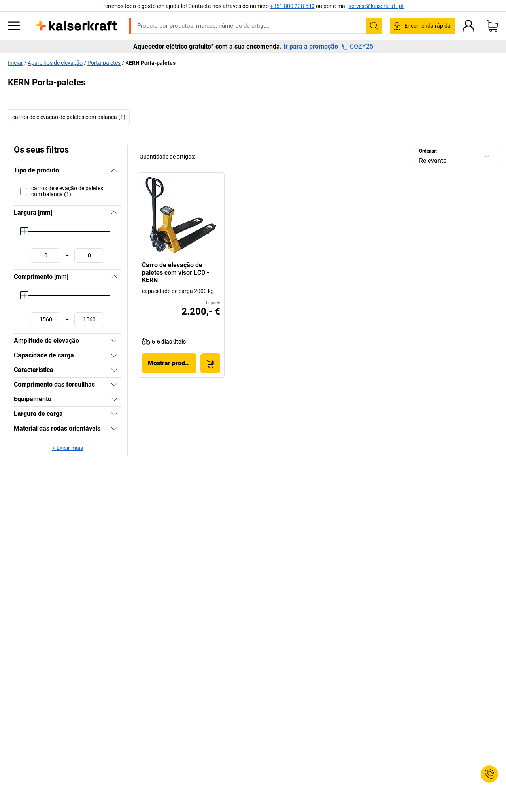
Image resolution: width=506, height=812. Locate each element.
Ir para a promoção (311, 47)
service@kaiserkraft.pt (376, 6)
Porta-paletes (104, 63)
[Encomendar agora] (210, 363)
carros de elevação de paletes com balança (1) (69, 117)
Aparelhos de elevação (55, 63)
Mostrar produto (171, 363)
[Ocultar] (114, 170)
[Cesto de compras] (492, 26)
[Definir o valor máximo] (89, 256)
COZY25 (358, 47)
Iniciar (15, 63)
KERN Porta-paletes (150, 63)
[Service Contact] (489, 774)
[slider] (24, 231)
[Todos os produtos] (14, 26)
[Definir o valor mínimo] (46, 256)
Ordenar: (428, 151)
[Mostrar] (114, 341)
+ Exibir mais (68, 448)
